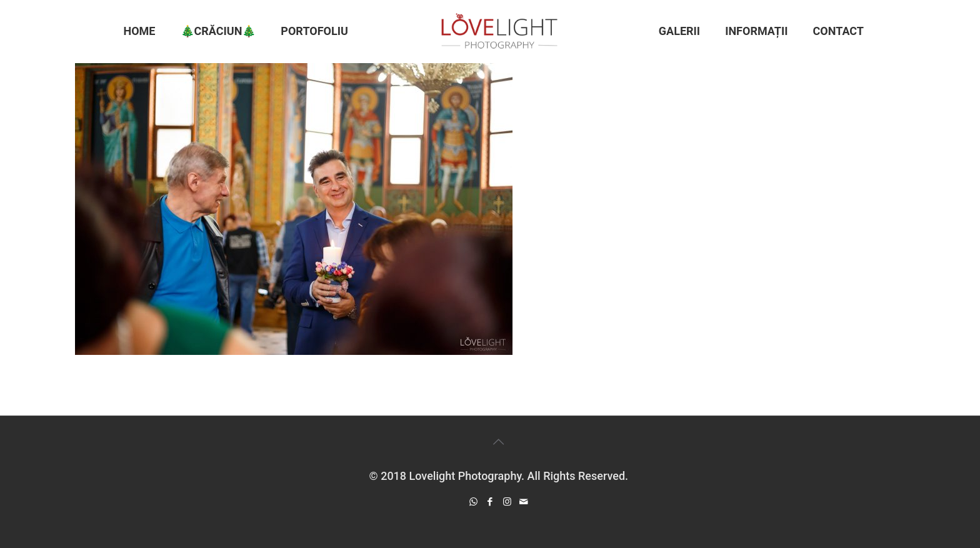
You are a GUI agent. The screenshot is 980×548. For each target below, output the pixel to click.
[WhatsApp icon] (473, 502)
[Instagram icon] (507, 502)
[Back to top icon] (499, 442)
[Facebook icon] (490, 502)
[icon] (524, 502)
